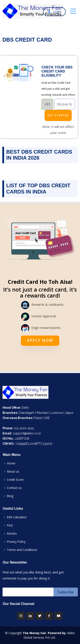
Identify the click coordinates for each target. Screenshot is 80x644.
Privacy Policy (16, 542)
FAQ (10, 525)
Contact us (14, 488)
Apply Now (40, 340)
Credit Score (15, 480)
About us (13, 472)
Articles (12, 534)
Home (11, 463)
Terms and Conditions (22, 550)
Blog (10, 496)
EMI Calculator (17, 517)
